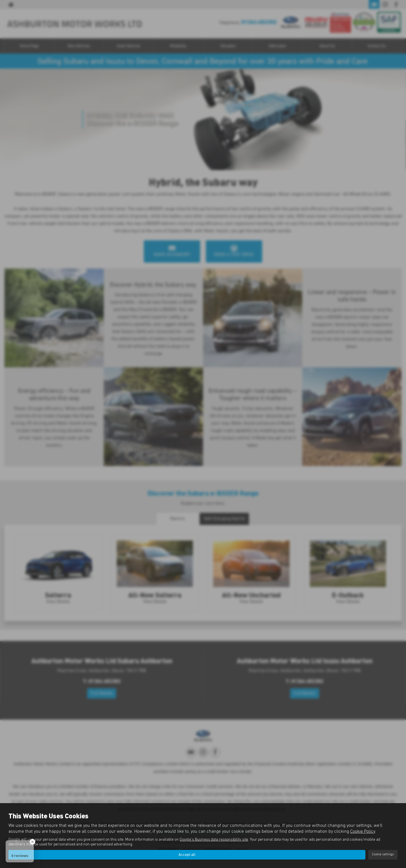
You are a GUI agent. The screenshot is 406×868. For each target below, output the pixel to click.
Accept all (187, 854)
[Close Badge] (32, 842)
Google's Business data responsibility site (214, 839)
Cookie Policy (363, 830)
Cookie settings (383, 854)
